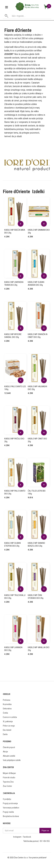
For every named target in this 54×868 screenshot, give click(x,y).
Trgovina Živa (8, 782)
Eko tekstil (7, 730)
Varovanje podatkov (11, 808)
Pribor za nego (9, 726)
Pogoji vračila (8, 812)
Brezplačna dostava (11, 816)
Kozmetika (7, 704)
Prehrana (7, 700)
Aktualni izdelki (9, 756)
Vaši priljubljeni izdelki (12, 760)
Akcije (5, 752)
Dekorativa (7, 709)
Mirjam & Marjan (9, 773)
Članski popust (9, 747)
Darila (5, 734)
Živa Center (7, 786)
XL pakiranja (8, 721)
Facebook (27, 837)
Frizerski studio (9, 777)
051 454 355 (45, 841)
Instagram (17, 837)
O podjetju (7, 799)
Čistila (5, 713)
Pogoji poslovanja (10, 803)
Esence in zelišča (10, 717)
